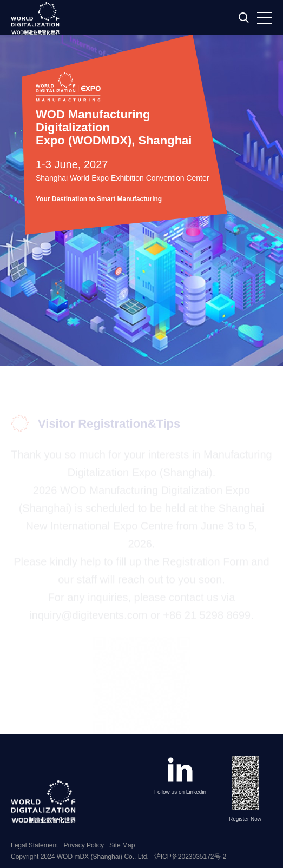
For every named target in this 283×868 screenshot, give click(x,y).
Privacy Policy (84, 845)
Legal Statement (34, 845)
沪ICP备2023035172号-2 (190, 857)
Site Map (122, 845)
